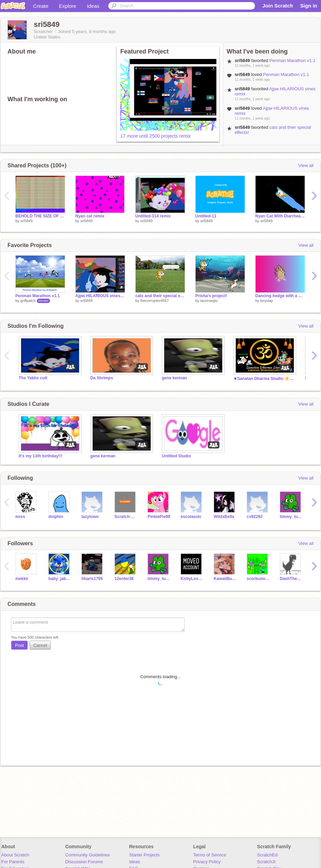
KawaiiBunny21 (225, 579)
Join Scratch (278, 6)
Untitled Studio (176, 456)
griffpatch (28, 301)
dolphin (56, 517)
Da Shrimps (102, 378)
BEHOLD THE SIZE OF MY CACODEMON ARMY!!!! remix (40, 216)
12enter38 (124, 579)
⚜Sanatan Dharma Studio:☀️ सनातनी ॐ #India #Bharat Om (264, 379)
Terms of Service (210, 855)
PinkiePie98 (159, 517)
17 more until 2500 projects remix (156, 136)
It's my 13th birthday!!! (41, 456)
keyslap (267, 301)
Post (19, 645)
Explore (68, 6)
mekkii (22, 579)
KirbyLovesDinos (192, 579)
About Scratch (15, 855)
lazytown (90, 517)
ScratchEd (267, 855)
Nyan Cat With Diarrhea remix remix (280, 216)
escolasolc (191, 517)
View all (306, 165)
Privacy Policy (207, 862)
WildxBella (224, 517)
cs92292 (255, 517)
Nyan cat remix (90, 216)
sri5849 (27, 221)
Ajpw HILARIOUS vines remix (100, 296)
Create (41, 6)
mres (20, 517)
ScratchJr (266, 862)
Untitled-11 (206, 216)
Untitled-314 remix (153, 216)
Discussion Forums (84, 862)
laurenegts (209, 301)
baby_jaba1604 (60, 579)
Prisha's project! (211, 296)
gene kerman (174, 378)
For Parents (13, 862)
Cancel (40, 645)
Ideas (93, 6)
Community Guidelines (87, 855)
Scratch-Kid (126, 517)
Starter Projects (144, 855)
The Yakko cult (33, 378)
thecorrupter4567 (155, 301)
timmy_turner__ (291, 517)
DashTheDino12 (291, 579)
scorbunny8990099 (258, 579)
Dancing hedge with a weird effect (280, 296)
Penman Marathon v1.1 (293, 60)
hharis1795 (92, 579)
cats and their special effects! (160, 296)
